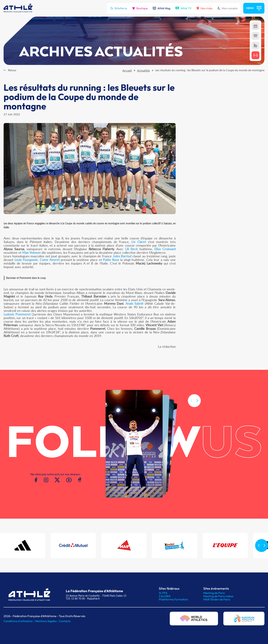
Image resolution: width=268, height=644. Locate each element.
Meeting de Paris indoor (219, 596)
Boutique (140, 8)
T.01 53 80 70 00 (75, 599)
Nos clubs (204, 8)
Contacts (65, 621)
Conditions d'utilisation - (19, 621)
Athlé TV (183, 8)
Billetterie (118, 8)
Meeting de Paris (214, 593)
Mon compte (227, 8)
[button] (197, 407)
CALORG (165, 596)
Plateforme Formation (173, 599)
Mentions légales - (47, 621)
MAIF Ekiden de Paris (217, 599)
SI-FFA (163, 593)
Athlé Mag (162, 8)
